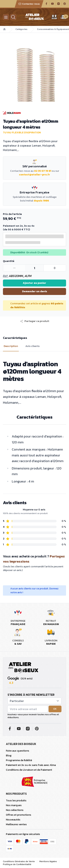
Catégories (21, 29)
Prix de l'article (12, 214)
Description (11, 346)
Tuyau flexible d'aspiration (22, 133)
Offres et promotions (18, 815)
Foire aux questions (17, 751)
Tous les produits (16, 801)
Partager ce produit (35, 321)
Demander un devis (35, 291)
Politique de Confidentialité (17, 864)
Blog (9, 756)
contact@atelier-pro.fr (34, 175)
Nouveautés (13, 820)
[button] (35, 321)
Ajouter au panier (34, 283)
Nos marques (14, 805)
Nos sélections (15, 810)
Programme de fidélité (19, 760)
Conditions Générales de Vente (19, 861)
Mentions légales (48, 861)
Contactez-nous (29, 4)
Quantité (9, 261)
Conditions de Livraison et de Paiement (29, 770)
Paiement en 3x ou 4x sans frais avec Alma (31, 765)
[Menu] (6, 17)
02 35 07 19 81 (43, 171)
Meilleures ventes (16, 824)
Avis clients (32, 346)
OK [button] (55, 709)
